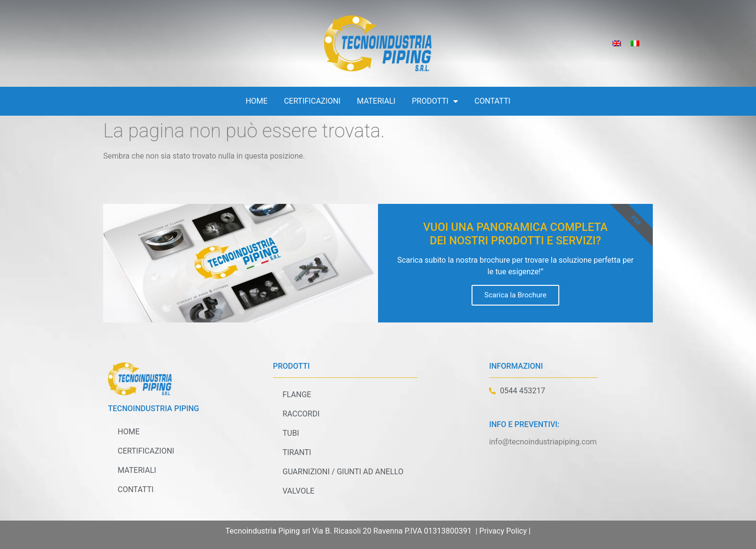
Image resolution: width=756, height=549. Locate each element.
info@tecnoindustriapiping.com (543, 442)
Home (256, 101)
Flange (297, 395)
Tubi (291, 433)
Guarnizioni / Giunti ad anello (343, 472)
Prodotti (435, 101)
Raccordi (301, 414)
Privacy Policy (503, 531)
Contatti (493, 101)
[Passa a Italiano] (635, 44)
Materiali (376, 101)
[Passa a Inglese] (617, 44)
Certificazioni (312, 101)
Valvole (298, 491)
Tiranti (297, 452)
